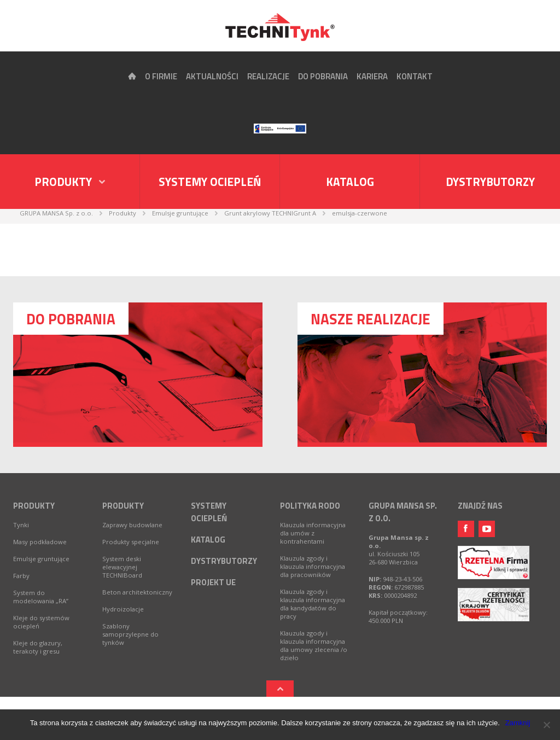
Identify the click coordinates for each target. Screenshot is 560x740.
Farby (21, 576)
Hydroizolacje (123, 609)
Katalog (350, 182)
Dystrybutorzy (490, 182)
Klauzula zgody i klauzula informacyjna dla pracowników (313, 566)
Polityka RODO (310, 506)
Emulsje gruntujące (41, 559)
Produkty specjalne (131, 542)
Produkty (34, 506)
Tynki (21, 525)
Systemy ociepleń (210, 182)
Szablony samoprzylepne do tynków (130, 634)
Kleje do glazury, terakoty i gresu (38, 647)
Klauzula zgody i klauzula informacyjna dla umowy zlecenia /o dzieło (314, 645)
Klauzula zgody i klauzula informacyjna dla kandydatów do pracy (313, 604)
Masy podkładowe (40, 542)
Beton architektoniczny (137, 592)
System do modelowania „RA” (41, 597)
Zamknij (518, 723)
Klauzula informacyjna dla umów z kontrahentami (313, 533)
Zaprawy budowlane (132, 525)
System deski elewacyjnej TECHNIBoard (122, 567)
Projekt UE (213, 582)
